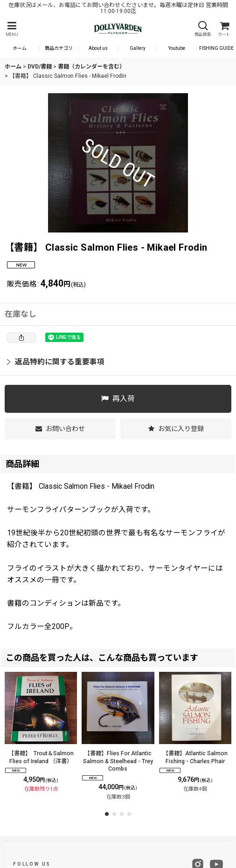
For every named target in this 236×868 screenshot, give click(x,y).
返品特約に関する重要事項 (56, 362)
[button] (12, 29)
